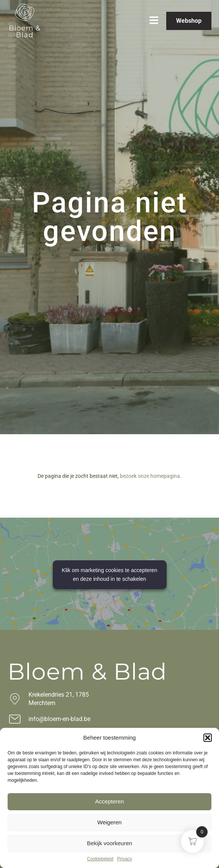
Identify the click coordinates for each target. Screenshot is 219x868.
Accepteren (110, 801)
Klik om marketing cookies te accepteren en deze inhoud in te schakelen (109, 575)
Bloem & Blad (25, 32)
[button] (208, 738)
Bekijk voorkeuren (109, 843)
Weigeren (110, 822)
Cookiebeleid (100, 859)
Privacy (125, 859)
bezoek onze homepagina (150, 476)
